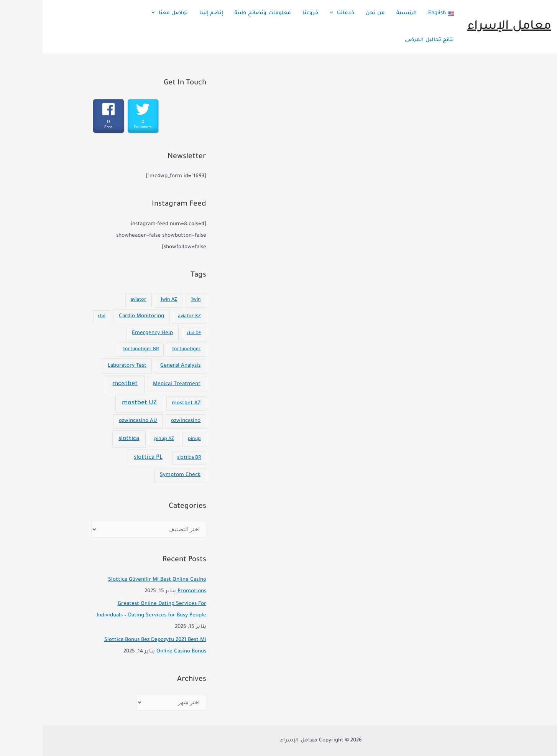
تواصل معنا (127, 13)
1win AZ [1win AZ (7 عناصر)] (126, 300)
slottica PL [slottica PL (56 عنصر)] (106, 458)
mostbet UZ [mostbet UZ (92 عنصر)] (97, 403)
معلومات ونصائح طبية (220, 13)
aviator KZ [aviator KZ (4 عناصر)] (147, 316)
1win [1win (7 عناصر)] (153, 300)
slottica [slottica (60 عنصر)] (86, 439)
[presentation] (291, 13)
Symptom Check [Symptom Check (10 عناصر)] (138, 475)
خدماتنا (299, 13)
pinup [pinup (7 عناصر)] (152, 439)
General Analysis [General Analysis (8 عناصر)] (138, 366)
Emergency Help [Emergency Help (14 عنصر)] (110, 333)
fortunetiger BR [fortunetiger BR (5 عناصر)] (98, 349)
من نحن (333, 13)
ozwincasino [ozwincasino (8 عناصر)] (143, 421)
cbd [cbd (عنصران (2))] (59, 317)
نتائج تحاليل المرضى (387, 40)
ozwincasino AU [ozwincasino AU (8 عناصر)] (95, 421)
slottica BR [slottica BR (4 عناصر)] (146, 458)
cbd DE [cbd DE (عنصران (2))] (151, 334)
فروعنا (268, 13)
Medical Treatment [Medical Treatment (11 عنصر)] (134, 384)
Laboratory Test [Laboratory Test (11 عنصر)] (85, 366)
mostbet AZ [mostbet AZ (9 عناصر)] (144, 404)
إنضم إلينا (169, 13)
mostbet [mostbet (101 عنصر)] (82, 384)
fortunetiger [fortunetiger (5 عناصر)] (144, 349)
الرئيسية (364, 13)
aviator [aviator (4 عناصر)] (96, 300)
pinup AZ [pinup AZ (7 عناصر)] (122, 439)
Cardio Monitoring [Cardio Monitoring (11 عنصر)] (99, 316)
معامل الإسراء (467, 27)
